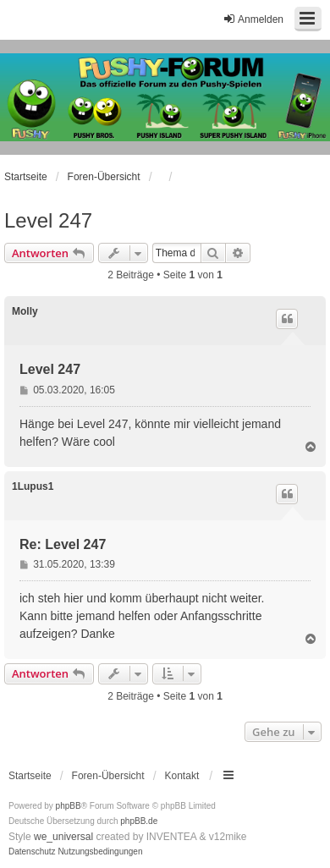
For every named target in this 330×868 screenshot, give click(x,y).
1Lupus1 (33, 486)
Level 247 (48, 220)
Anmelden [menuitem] (253, 19)
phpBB (69, 806)
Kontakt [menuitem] (182, 776)
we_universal (63, 837)
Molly (25, 311)
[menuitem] (32, 852)
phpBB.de (139, 821)
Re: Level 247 (63, 544)
